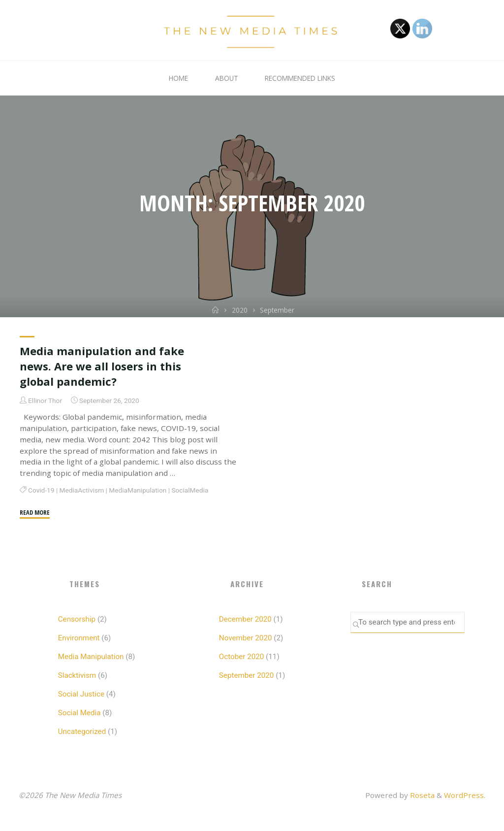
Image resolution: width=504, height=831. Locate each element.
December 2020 (245, 619)
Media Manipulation (91, 657)
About (227, 78)
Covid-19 (41, 490)
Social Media (79, 713)
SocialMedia (190, 490)
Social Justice (81, 694)
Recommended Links (300, 78)
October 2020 (242, 657)
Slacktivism (77, 675)
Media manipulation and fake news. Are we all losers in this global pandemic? (102, 366)
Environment (79, 638)
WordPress (464, 795)
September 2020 (247, 675)
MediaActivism (81, 490)
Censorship (77, 619)
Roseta (421, 795)
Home (178, 78)
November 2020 (246, 638)
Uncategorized (82, 731)
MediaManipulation (138, 490)
